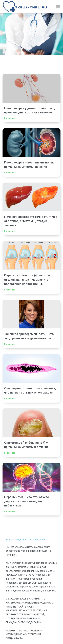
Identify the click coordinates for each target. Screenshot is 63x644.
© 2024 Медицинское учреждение (26, 540)
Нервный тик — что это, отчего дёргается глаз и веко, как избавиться (27, 501)
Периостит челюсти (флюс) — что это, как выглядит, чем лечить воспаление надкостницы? (29, 280)
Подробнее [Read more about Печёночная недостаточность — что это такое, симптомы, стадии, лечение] (10, 231)
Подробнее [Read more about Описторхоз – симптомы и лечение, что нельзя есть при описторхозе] (10, 399)
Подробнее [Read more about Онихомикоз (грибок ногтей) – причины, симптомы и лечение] (10, 453)
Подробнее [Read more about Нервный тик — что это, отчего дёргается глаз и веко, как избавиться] (10, 511)
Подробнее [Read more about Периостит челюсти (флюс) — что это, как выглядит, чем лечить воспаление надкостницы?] (10, 290)
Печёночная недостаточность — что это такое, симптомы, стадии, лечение (31, 221)
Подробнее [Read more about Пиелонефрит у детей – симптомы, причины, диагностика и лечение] (10, 118)
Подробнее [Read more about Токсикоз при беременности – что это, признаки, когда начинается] (10, 344)
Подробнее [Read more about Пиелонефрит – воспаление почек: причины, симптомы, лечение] (10, 173)
